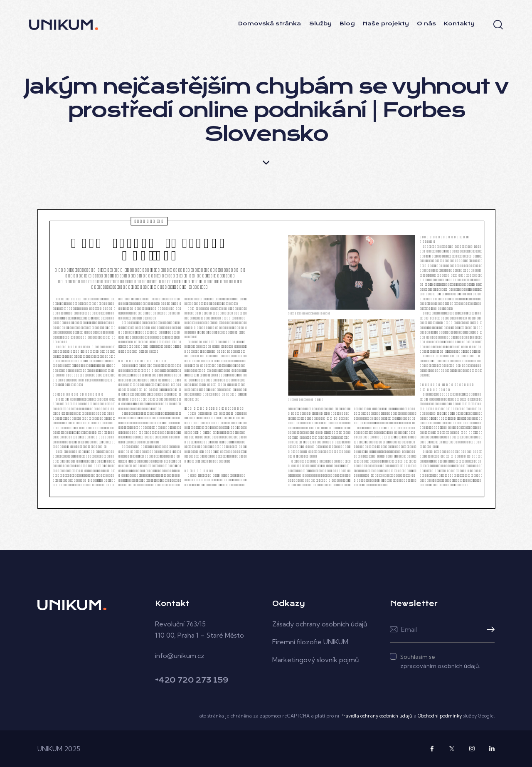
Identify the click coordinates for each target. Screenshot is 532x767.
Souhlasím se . (440, 661)
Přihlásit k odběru (488, 630)
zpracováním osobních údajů (440, 666)
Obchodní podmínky (440, 716)
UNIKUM (50, 749)
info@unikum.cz (180, 656)
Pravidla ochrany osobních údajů (376, 716)
